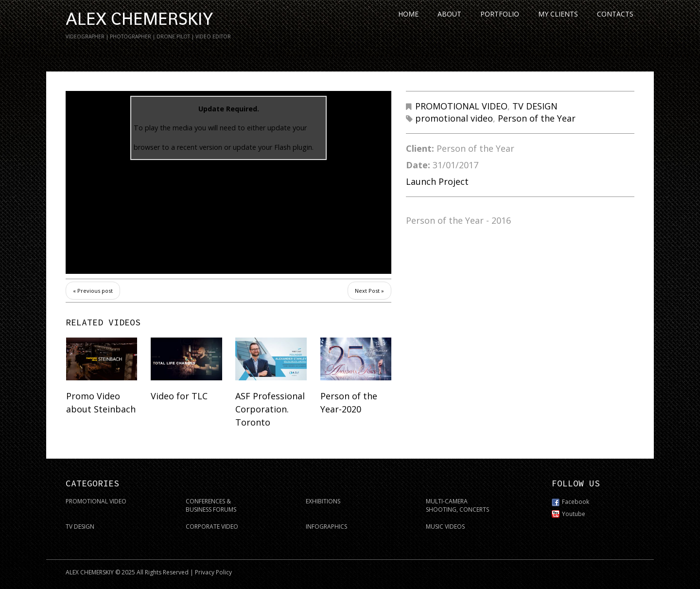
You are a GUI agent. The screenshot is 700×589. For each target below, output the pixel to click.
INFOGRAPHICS (326, 527)
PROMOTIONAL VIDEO (461, 106)
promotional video (454, 118)
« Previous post (93, 291)
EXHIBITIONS (323, 501)
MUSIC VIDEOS (445, 527)
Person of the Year (537, 118)
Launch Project (437, 181)
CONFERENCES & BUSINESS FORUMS (211, 505)
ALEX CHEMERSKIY (139, 19)
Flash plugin (293, 147)
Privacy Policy (213, 572)
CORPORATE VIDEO (212, 527)
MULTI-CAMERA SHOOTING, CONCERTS (457, 505)
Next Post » (369, 291)
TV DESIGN (535, 106)
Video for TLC (179, 396)
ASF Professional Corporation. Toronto (270, 409)
